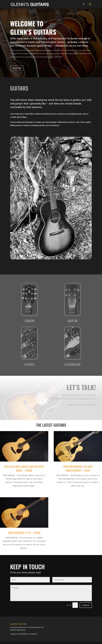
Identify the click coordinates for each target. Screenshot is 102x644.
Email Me (34, 634)
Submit (86, 605)
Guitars (17, 68)
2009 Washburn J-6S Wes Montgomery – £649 (78, 468)
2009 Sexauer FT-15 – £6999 (24, 533)
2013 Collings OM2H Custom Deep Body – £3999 (24, 468)
